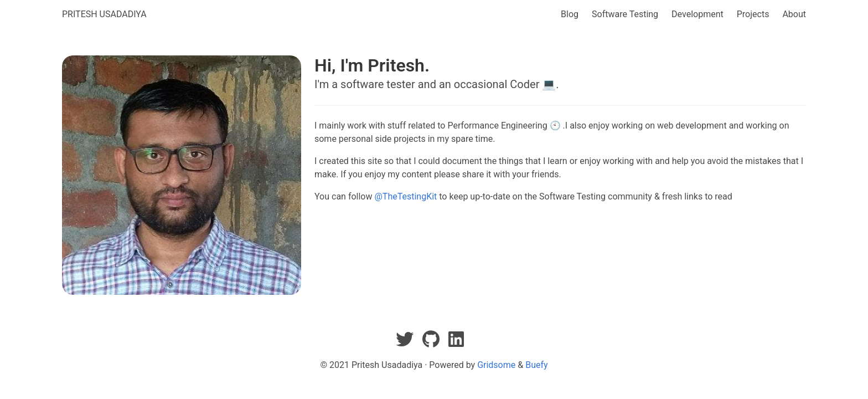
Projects (753, 14)
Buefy (536, 365)
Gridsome (496, 365)
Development (697, 14)
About (794, 14)
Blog (570, 14)
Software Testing (625, 14)
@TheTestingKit (405, 196)
